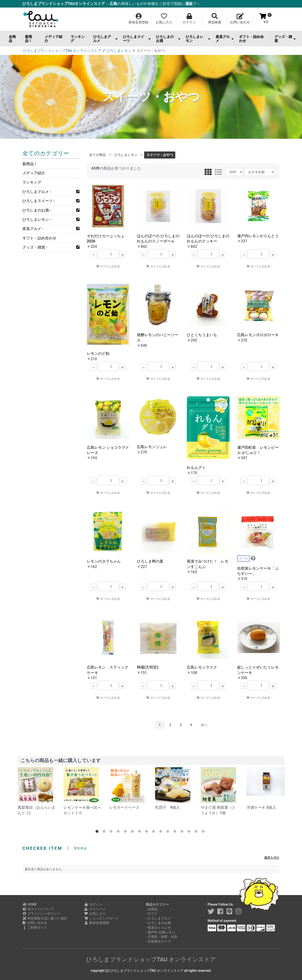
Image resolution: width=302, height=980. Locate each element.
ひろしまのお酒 (168, 39)
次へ (204, 725)
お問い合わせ (35, 923)
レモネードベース (124, 807)
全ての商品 (97, 155)
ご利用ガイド (35, 927)
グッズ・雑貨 (285, 39)
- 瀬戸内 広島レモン (160, 932)
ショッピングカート (102, 918)
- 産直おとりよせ (158, 927)
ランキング (78, 39)
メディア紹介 (53, 39)
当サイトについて (38, 909)
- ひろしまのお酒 (158, 923)
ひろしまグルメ (105, 39)
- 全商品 (152, 909)
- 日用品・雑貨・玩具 (162, 937)
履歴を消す (272, 858)
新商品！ (29, 39)
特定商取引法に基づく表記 (45, 918)
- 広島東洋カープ (158, 941)
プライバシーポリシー (41, 914)
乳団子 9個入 (167, 807)
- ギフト (152, 914)
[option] (37, 791)
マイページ (95, 909)
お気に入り (95, 914)
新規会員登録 (97, 923)
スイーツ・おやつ (160, 155)
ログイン (93, 904)
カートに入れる (108, 266)
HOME (30, 904)
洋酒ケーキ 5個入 (261, 807)
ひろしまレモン (198, 39)
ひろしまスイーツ (137, 39)
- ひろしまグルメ (158, 918)
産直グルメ (225, 39)
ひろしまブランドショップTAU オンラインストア (151, 960)
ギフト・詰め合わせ (251, 39)
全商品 (12, 39)
